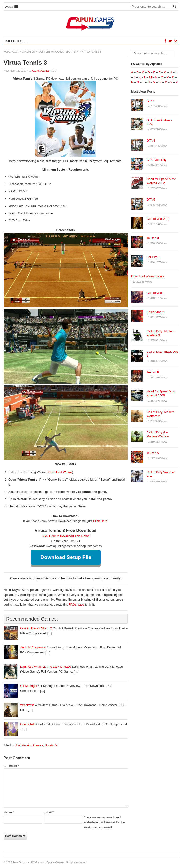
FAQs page (76, 605)
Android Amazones (33, 647)
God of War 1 (156, 293)
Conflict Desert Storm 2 (36, 628)
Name (9, 812)
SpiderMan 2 (155, 312)
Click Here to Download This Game (66, 536)
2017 (16, 52)
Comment (11, 766)
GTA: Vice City (156, 160)
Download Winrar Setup (147, 276)
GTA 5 (151, 101)
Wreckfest (27, 705)
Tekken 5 (153, 453)
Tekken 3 (153, 238)
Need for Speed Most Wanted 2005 (161, 393)
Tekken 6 (153, 372)
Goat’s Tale (28, 724)
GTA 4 (151, 141)
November (28, 52)
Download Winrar (60, 472)
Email (49, 812)
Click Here (100, 521)
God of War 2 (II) (158, 219)
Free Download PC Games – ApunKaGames (39, 862)
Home (7, 52)
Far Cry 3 (153, 257)
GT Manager (29, 686)
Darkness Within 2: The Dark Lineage (46, 667)
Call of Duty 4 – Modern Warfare (158, 434)
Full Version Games (51, 52)
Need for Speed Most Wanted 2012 (161, 181)
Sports (71, 52)
